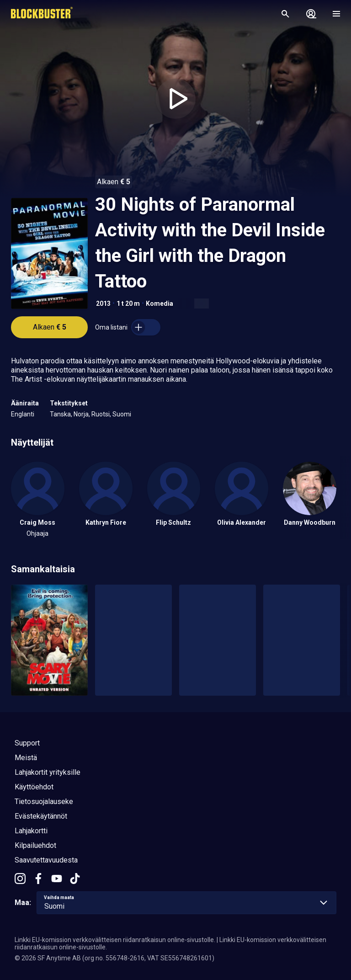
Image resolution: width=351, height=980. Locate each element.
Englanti (23, 414)
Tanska (60, 414)
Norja (81, 414)
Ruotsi (101, 414)
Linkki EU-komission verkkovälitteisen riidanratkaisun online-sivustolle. (115, 940)
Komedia (160, 304)
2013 (103, 304)
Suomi (122, 414)
